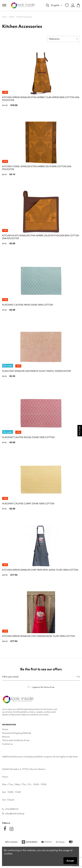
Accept (70, 861)
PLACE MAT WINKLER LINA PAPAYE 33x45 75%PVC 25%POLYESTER (37, 371)
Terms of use (49, 687)
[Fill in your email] (39, 677)
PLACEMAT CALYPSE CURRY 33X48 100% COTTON (28, 504)
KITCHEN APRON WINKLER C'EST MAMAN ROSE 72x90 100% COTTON (39, 636)
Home (5, 729)
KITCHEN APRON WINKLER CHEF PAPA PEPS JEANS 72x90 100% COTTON (40, 570)
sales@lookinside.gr (15, 814)
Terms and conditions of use (16, 740)
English (57, 5)
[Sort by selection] (63, 39)
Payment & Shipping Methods (17, 733)
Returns (6, 737)
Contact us (7, 744)
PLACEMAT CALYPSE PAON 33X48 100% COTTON (28, 305)
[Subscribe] (78, 677)
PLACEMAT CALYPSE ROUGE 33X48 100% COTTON (28, 437)
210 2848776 (12, 809)
